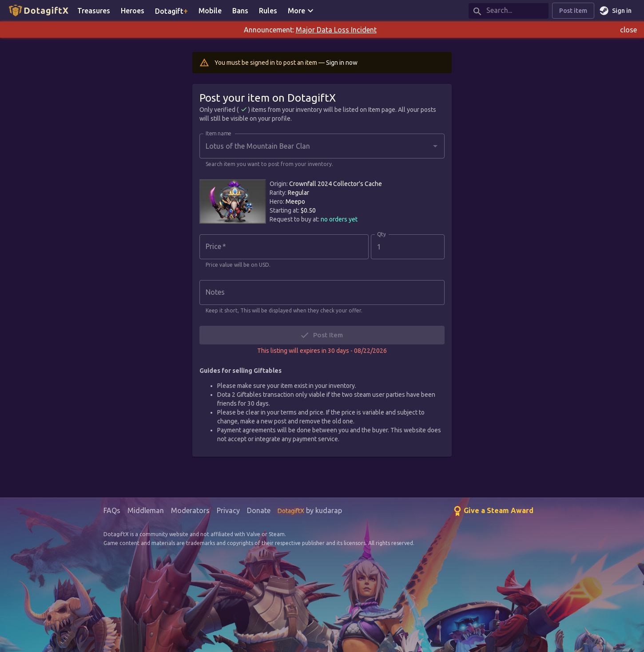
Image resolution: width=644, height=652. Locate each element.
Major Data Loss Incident (336, 30)
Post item (573, 11)
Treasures (94, 11)
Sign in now (342, 63)
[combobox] (315, 146)
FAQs (112, 510)
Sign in (616, 11)
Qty (382, 234)
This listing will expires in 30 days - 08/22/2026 (322, 351)
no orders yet (339, 219)
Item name (218, 134)
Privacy (228, 510)
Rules (268, 11)
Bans (240, 11)
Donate (259, 510)
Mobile (210, 11)
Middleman (146, 510)
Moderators (190, 510)
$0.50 (308, 210)
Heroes (133, 11)
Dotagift (171, 11)
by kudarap (310, 510)
